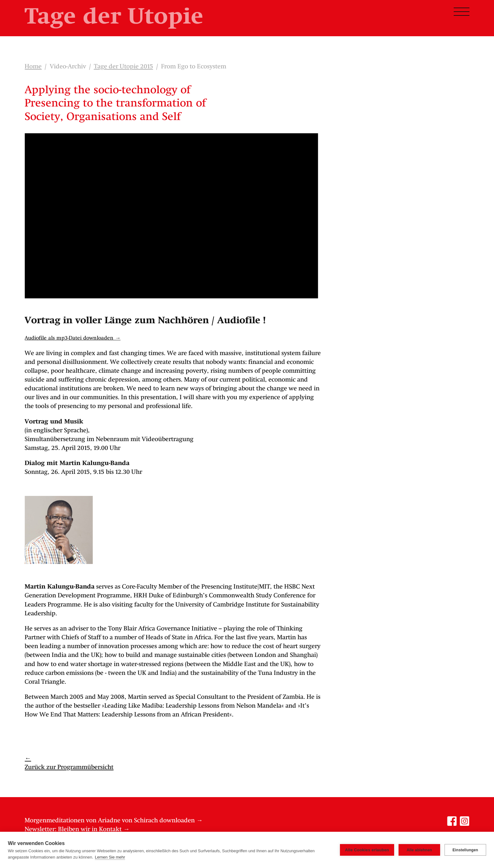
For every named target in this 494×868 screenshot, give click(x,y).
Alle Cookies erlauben (367, 850)
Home (33, 67)
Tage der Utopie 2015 (123, 67)
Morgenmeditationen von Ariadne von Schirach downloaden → (114, 821)
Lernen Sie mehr (110, 857)
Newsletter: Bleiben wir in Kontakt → (77, 830)
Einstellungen (465, 850)
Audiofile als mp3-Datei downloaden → (72, 338)
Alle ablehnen (419, 850)
